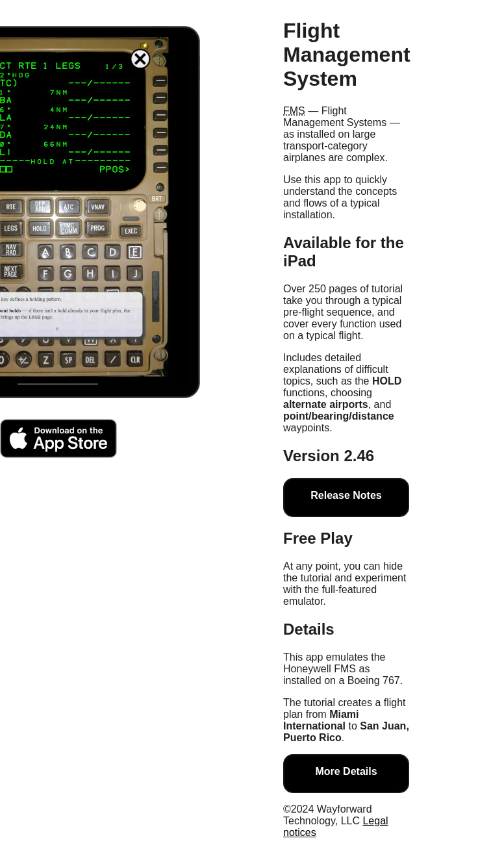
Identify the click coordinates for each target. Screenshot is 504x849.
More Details (346, 771)
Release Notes (346, 495)
